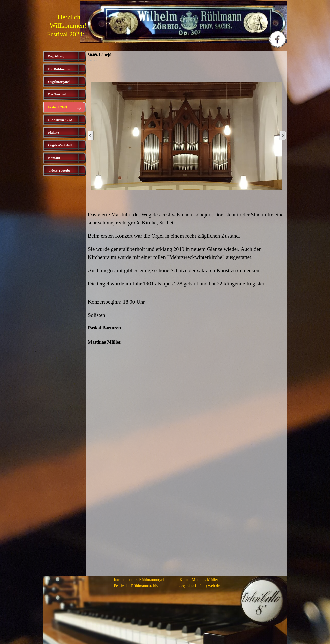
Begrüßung (56, 56)
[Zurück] (91, 136)
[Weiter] (282, 136)
